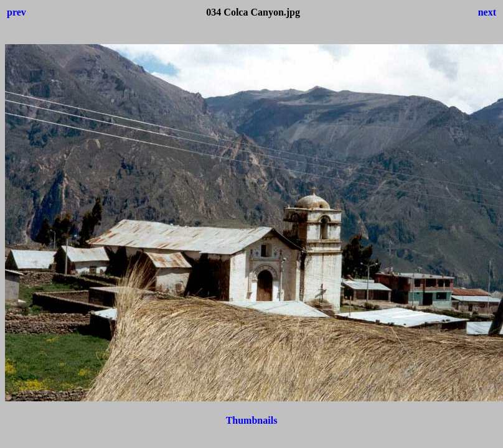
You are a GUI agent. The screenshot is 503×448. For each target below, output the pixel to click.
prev (16, 12)
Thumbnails (252, 420)
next (487, 12)
